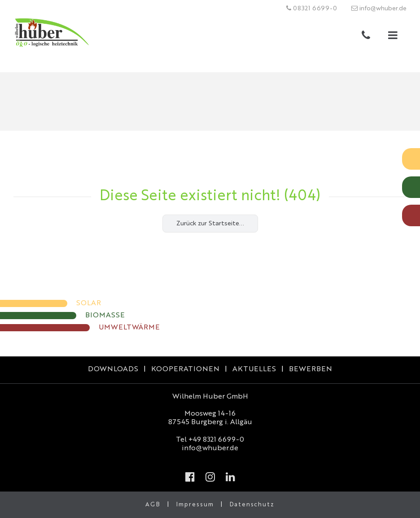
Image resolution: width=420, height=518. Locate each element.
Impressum (195, 505)
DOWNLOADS (113, 369)
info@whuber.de (379, 9)
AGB (153, 505)
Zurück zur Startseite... (210, 224)
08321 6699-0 (312, 9)
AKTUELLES (254, 369)
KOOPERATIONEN (185, 369)
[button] (393, 37)
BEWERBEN (311, 369)
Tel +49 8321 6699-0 (210, 440)
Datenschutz (252, 505)
